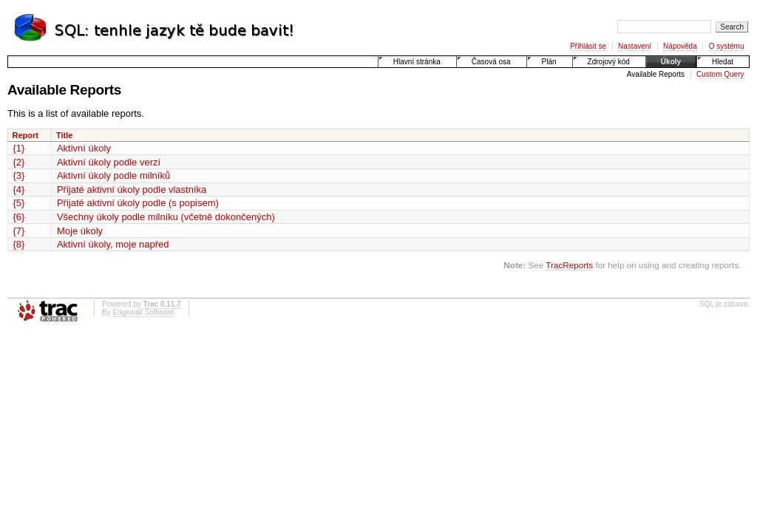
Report (26, 135)
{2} (19, 162)
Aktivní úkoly (84, 148)
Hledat (723, 62)
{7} (19, 231)
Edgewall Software (143, 312)
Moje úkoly (80, 231)
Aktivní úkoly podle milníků (113, 175)
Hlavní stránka (417, 62)
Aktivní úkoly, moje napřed (113, 244)
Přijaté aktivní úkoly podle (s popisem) (138, 203)
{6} (19, 217)
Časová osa (491, 62)
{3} (19, 175)
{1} (19, 148)
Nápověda (680, 46)
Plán (549, 62)
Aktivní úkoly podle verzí (109, 162)
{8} (19, 244)
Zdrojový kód (609, 62)
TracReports (569, 265)
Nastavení (635, 46)
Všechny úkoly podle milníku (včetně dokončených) (166, 217)
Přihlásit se (588, 46)
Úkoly (671, 62)
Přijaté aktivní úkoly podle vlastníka (132, 190)
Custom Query (720, 74)
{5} (19, 203)
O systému (727, 46)
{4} (19, 190)
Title (64, 135)
